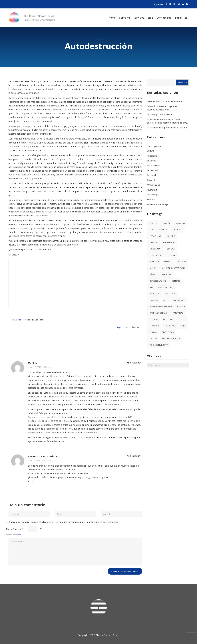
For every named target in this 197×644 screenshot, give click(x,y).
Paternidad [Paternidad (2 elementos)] (178, 313)
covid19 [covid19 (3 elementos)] (171, 249)
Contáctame (164, 18)
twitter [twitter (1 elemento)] (153, 339)
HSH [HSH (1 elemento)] (151, 287)
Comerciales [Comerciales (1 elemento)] (169, 242)
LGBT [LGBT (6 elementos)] (165, 300)
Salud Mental (153, 165)
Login (178, 18)
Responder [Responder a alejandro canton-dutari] (135, 448)
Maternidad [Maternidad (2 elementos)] (179, 300)
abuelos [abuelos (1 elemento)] (153, 223)
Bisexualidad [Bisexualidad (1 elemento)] (155, 236)
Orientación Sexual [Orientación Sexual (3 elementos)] (158, 313)
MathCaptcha (17, 526)
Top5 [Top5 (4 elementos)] (183, 326)
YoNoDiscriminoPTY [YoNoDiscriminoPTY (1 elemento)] (159, 345)
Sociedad (34, 318)
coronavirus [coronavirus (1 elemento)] (155, 249)
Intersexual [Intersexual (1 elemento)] (171, 294)
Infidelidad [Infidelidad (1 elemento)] (155, 294)
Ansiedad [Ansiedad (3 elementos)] (163, 230)
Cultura (151, 151)
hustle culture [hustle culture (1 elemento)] (166, 287)
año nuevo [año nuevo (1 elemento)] (177, 230)
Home (112, 18)
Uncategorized (154, 146)
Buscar (182, 82)
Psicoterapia (153, 195)
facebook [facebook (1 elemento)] (181, 262)
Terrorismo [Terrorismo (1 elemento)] (170, 326)
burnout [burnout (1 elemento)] (154, 242)
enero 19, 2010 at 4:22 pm (39, 452)
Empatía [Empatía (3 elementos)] (168, 262)
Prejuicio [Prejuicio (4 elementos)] (154, 319)
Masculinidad (153, 185)
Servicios (139, 18)
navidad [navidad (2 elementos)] (181, 306)
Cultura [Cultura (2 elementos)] (171, 255)
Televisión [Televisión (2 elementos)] (154, 326)
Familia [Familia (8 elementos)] (153, 268)
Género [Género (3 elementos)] (153, 274)
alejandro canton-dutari (44, 448)
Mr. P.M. (33, 355)
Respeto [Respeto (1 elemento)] (182, 319)
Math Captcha (14, 521)
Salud (132, 318)
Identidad (139, 318)
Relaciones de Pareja (157, 204)
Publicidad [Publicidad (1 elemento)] (168, 319)
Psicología (25, 318)
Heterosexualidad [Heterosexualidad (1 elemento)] (158, 281)
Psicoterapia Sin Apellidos (160, 115)
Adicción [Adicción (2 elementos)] (167, 223)
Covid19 (151, 180)
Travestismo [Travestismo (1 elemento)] (168, 332)
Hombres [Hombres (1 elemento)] (176, 281)
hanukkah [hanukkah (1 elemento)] (167, 274)
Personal (151, 175)
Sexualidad (152, 170)
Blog (150, 18)
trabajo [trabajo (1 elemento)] (153, 332)
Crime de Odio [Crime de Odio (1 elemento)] (156, 255)
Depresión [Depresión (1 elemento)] (154, 262)
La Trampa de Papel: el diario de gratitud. (167, 128)
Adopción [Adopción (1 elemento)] (181, 223)
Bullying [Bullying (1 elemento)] (171, 236)
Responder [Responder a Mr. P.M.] (135, 354)
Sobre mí (125, 18)
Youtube (151, 199)
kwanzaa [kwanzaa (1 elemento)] (154, 300)
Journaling (152, 190)
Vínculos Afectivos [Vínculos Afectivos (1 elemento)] (171, 339)
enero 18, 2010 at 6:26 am (39, 359)
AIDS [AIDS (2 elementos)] (151, 230)
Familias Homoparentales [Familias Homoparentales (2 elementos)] (173, 268)
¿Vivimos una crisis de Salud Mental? (165, 101)
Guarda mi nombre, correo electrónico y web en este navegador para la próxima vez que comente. (63, 513)
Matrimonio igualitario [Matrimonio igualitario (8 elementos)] (161, 306)
